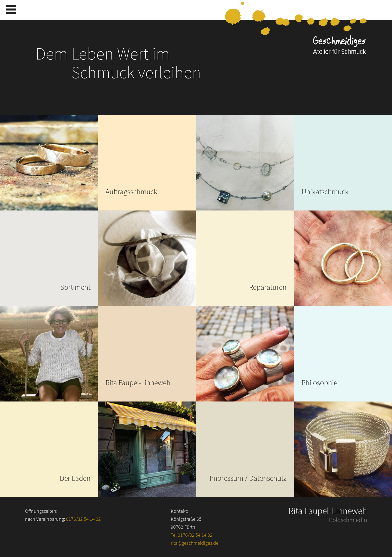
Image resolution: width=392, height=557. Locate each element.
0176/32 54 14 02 (83, 519)
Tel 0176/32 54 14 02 (192, 535)
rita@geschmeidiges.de (195, 543)
